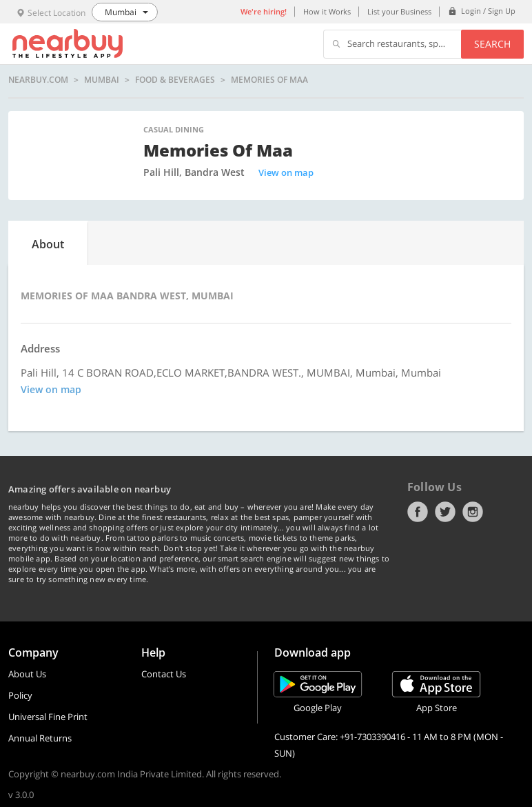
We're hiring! (264, 11)
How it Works (327, 11)
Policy (20, 695)
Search (492, 44)
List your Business (399, 11)
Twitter (445, 512)
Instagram (473, 512)
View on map (286, 172)
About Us (27, 674)
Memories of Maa (269, 80)
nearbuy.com (38, 80)
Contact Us (164, 674)
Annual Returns (40, 738)
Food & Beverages (175, 80)
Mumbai (102, 80)
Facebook (418, 512)
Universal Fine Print (48, 717)
